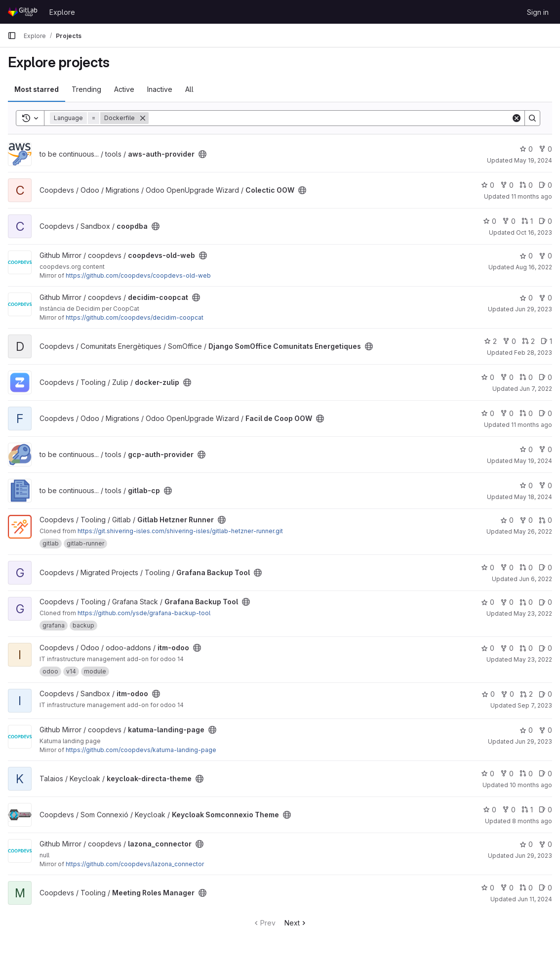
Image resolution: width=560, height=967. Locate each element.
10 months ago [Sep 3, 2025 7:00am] (531, 785)
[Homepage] (23, 12)
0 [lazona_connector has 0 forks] (545, 844)
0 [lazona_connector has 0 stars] (526, 844)
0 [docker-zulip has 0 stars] (488, 377)
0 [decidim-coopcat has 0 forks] (545, 298)
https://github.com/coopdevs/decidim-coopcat (135, 317)
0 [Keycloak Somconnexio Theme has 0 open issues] (545, 810)
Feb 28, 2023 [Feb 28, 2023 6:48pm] (533, 353)
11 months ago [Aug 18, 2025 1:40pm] (532, 425)
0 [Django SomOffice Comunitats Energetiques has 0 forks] (509, 341)
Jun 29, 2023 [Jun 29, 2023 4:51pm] (534, 856)
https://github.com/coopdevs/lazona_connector (135, 864)
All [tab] (189, 89)
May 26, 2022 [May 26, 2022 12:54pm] (533, 531)
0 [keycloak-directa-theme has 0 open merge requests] (526, 774)
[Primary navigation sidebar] (12, 36)
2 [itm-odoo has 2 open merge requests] (526, 694)
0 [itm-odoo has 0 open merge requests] (526, 648)
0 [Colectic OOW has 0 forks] (507, 185)
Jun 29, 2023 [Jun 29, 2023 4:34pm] (534, 741)
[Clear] (517, 118)
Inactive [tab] (160, 89)
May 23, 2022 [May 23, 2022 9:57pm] (533, 659)
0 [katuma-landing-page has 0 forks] (545, 730)
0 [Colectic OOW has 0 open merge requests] (526, 185)
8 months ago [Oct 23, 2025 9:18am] (532, 821)
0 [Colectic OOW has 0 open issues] (545, 185)
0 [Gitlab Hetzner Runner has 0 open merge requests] (545, 520)
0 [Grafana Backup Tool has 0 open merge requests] (526, 568)
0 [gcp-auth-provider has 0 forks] (545, 449)
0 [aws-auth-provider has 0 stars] (526, 149)
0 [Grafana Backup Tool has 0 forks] (507, 568)
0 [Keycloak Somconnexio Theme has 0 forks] (509, 810)
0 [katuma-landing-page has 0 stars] (526, 730)
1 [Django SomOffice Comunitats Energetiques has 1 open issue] (546, 341)
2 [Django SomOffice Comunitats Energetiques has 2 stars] (490, 341)
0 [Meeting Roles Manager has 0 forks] (507, 888)
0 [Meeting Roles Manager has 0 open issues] (545, 888)
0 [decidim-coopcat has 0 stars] (526, 298)
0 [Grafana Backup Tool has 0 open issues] (545, 568)
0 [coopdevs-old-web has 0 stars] (526, 256)
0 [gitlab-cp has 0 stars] (526, 485)
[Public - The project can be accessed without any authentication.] (202, 154)
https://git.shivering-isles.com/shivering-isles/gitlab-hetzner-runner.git (180, 531)
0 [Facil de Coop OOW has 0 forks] (507, 413)
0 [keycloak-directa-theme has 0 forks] (507, 774)
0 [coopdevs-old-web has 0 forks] (545, 256)
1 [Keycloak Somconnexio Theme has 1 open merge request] (527, 810)
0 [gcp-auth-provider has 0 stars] (526, 449)
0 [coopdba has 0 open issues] (545, 221)
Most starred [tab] (37, 89)
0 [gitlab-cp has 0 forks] (545, 485)
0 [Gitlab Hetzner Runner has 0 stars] (507, 520)
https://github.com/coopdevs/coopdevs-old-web (138, 275)
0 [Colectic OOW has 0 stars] (488, 185)
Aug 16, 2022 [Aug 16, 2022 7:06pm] (534, 267)
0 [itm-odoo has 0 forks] (507, 648)
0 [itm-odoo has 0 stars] (488, 648)
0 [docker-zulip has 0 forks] (507, 377)
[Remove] (143, 118)
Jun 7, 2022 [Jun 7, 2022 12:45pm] (536, 389)
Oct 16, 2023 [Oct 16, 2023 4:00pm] (534, 232)
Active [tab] (124, 89)
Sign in (538, 12)
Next (296, 923)
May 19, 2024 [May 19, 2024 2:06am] (533, 160)
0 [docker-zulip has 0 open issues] (545, 377)
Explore (62, 12)
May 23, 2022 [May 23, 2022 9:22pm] (533, 613)
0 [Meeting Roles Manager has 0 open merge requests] (526, 888)
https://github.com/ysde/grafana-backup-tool (144, 613)
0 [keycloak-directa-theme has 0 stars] (488, 774)
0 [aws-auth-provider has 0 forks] (545, 149)
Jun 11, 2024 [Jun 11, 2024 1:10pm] (535, 899)
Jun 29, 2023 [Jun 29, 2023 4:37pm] (534, 309)
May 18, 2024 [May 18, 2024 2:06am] (533, 497)
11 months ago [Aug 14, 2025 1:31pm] (532, 196)
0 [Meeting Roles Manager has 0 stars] (488, 888)
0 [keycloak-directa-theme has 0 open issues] (545, 774)
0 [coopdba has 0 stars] (490, 221)
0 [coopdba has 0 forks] (509, 221)
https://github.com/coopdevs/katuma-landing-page (141, 750)
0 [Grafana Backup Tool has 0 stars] (488, 568)
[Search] (330, 118)
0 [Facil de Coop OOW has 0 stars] (488, 413)
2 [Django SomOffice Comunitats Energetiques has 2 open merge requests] (528, 341)
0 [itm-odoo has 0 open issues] (545, 648)
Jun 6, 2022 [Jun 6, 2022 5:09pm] (536, 579)
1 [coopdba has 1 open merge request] (527, 221)
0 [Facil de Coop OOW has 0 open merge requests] (526, 413)
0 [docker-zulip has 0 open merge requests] (526, 377)
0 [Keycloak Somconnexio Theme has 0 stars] (490, 810)
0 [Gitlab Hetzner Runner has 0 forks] (526, 520)
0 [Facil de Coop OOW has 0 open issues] (545, 413)
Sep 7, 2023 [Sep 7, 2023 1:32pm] (535, 705)
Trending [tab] (86, 89)
